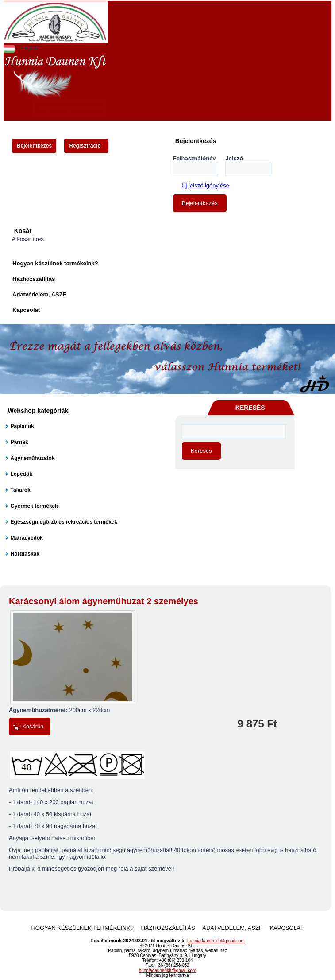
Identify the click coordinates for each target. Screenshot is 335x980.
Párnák (19, 442)
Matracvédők (27, 538)
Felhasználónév (194, 158)
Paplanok (22, 426)
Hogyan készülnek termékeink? (55, 263)
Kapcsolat (26, 310)
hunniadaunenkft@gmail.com (216, 941)
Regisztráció (85, 146)
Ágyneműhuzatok (33, 458)
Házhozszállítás (34, 279)
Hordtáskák (25, 554)
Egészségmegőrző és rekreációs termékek (64, 522)
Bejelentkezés (34, 146)
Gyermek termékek (34, 506)
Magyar (9, 48)
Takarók (21, 490)
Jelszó (234, 158)
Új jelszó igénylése (205, 185)
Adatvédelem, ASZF (39, 294)
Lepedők (21, 474)
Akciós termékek (70, 108)
